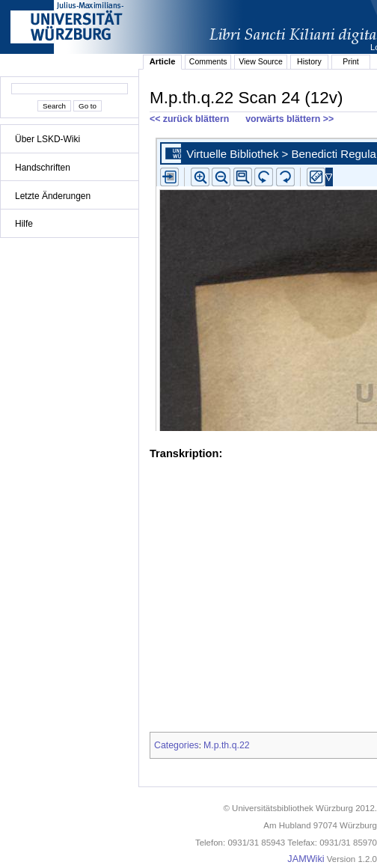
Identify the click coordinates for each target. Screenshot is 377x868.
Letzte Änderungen (53, 196)
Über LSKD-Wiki (47, 139)
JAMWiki (306, 859)
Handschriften (43, 168)
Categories (177, 745)
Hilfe (24, 224)
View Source (261, 61)
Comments (208, 61)
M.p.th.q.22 (227, 745)
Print (351, 61)
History (309, 61)
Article (163, 61)
